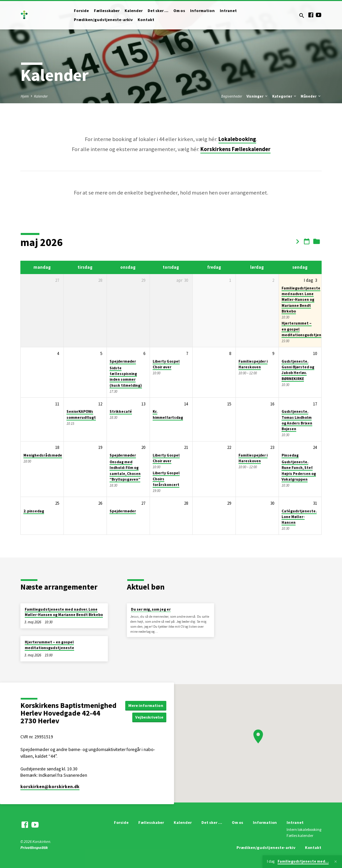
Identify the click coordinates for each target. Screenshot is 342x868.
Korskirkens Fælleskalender (235, 149)
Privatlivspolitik (34, 847)
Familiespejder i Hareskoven (253, 364)
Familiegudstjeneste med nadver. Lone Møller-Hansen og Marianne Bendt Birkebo (301, 300)
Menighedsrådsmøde (43, 455)
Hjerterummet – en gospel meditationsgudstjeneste (49, 645)
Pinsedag (290, 455)
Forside (81, 11)
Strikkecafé (121, 411)
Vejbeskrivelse (150, 717)
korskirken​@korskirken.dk (50, 787)
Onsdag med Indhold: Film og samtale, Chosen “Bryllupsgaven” (125, 471)
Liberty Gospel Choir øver (166, 364)
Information (202, 11)
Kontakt (146, 20)
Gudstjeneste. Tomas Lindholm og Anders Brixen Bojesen (297, 420)
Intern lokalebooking (304, 829)
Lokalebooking (237, 139)
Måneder (311, 96)
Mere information (146, 705)
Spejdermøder (123, 361)
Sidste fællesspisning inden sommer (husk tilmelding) (126, 377)
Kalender (134, 11)
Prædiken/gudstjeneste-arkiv (103, 20)
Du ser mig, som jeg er (151, 609)
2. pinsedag (34, 511)
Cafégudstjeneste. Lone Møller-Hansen (299, 517)
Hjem (25, 96)
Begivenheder (232, 96)
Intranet (228, 11)
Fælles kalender (300, 835)
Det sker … (158, 11)
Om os (179, 11)
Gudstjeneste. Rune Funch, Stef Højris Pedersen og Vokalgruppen (299, 471)
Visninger (257, 96)
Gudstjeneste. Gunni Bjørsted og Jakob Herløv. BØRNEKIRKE (298, 370)
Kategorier (285, 96)
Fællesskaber (107, 11)
